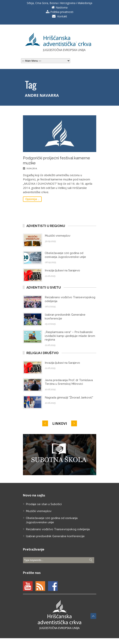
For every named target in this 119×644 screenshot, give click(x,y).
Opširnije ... (32, 199)
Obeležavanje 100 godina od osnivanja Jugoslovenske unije (65, 255)
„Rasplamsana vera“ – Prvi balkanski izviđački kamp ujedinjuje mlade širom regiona (70, 336)
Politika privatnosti (62, 12)
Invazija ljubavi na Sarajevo (62, 270)
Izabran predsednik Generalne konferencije (55, 536)
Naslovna (62, 7)
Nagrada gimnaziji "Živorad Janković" (69, 398)
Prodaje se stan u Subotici (44, 504)
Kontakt (62, 16)
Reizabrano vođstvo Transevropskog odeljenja (58, 529)
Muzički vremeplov (58, 236)
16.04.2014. (32, 168)
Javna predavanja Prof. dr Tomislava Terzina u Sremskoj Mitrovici (69, 382)
